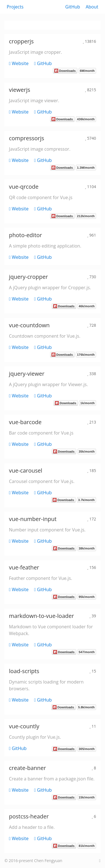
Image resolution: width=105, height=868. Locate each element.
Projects (15, 7)
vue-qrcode (24, 187)
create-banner (27, 768)
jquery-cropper (28, 277)
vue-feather (24, 567)
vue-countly (24, 726)
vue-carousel (26, 470)
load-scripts (24, 671)
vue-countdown (29, 325)
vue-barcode (25, 422)
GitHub (73, 7)
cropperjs (21, 41)
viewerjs (20, 90)
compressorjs (27, 138)
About (92, 7)
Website (19, 63)
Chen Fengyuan (48, 861)
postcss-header (29, 816)
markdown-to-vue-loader (41, 616)
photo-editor (25, 235)
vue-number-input (33, 519)
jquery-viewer (27, 374)
